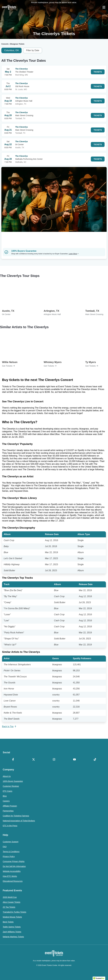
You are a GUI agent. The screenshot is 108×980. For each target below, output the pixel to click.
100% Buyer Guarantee (13, 781)
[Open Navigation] (104, 7)
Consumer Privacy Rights (14, 861)
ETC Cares (7, 791)
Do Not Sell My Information (14, 866)
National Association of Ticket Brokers (19, 821)
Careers (6, 801)
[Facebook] (13, 760)
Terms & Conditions (11, 852)
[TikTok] (95, 760)
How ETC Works (10, 876)
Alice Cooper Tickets (12, 902)
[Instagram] (54, 760)
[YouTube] (75, 760)
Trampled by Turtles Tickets (14, 912)
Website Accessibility (12, 871)
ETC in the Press (10, 826)
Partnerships (8, 811)
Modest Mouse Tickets (12, 917)
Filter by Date (33, 50)
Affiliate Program (10, 806)
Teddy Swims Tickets (12, 927)
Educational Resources (13, 881)
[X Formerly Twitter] (33, 760)
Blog (5, 796)
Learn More (74, 254)
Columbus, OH (11, 50)
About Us (7, 776)
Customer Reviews (11, 786)
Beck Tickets (8, 922)
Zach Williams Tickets (12, 932)
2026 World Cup (10, 897)
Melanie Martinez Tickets (13, 937)
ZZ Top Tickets (9, 907)
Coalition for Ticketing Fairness (16, 816)
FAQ (5, 847)
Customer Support (11, 842)
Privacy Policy (9, 856)
